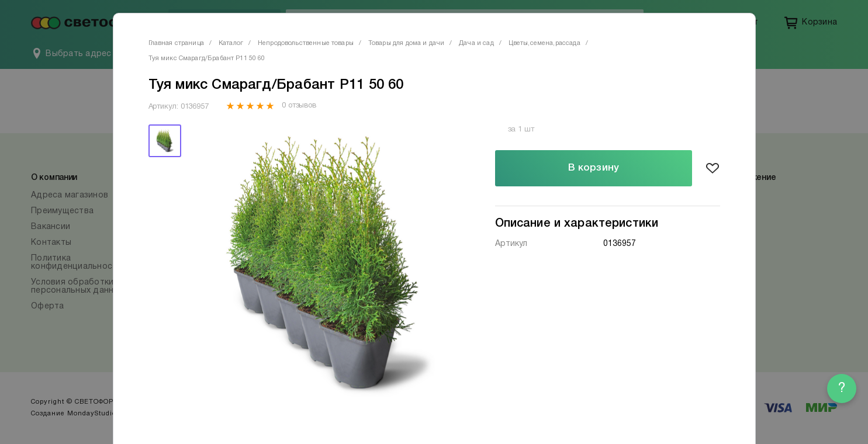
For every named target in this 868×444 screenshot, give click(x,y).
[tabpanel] (325, 263)
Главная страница (176, 43)
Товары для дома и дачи (406, 43)
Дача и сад (476, 43)
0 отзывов (299, 106)
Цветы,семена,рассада (544, 43)
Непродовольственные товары (306, 43)
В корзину (594, 168)
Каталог (231, 43)
